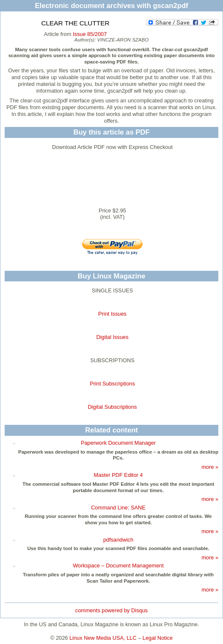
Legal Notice (158, 638)
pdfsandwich (118, 540)
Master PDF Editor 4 (118, 475)
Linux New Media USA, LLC (103, 638)
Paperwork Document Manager (118, 443)
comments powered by (111, 610)
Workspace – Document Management (118, 566)
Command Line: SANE (118, 508)
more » (210, 467)
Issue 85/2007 (90, 34)
